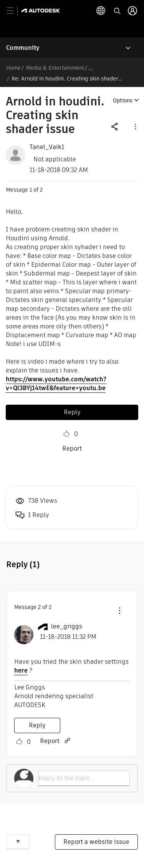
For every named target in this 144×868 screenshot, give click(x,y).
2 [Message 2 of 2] (39, 607)
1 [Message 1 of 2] (31, 190)
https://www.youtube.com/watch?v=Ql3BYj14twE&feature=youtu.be (56, 384)
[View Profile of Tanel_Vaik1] (47, 147)
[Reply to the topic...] (84, 778)
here (21, 670)
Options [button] (123, 100)
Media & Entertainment (55, 68)
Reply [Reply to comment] (37, 725)
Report (72, 449)
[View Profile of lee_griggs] (67, 627)
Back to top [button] (18, 842)
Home (13, 68)
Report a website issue (96, 842)
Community (23, 48)
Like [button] (66, 434)
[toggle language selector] (101, 11)
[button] (135, 126)
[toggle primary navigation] (14, 11)
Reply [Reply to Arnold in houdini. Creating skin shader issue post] (72, 412)
